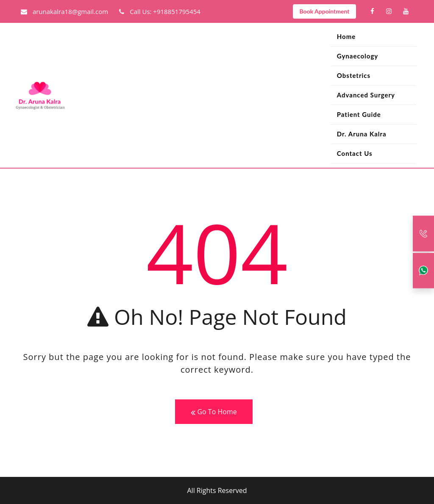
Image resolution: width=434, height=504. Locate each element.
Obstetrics (354, 75)
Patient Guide (359, 114)
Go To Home (214, 412)
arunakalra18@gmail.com (64, 11)
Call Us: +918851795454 (160, 11)
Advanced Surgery (366, 95)
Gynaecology (357, 56)
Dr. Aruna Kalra (362, 134)
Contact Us (355, 153)
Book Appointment (324, 11)
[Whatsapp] (423, 271)
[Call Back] (423, 233)
